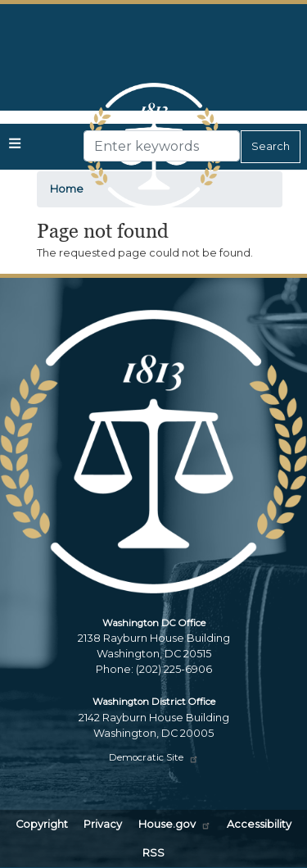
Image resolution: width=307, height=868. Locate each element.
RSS (153, 853)
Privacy (103, 824)
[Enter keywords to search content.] (162, 146)
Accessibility (259, 824)
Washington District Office (154, 702)
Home (67, 189)
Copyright (42, 824)
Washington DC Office (154, 623)
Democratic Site (154, 757)
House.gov (175, 825)
